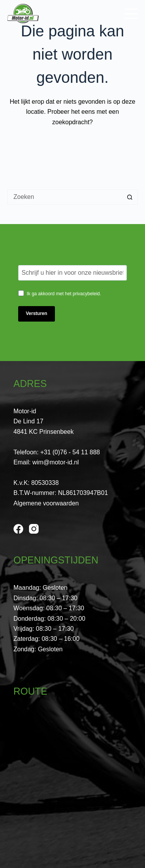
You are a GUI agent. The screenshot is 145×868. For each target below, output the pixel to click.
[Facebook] (18, 529)
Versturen (37, 313)
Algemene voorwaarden (46, 503)
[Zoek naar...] (65, 197)
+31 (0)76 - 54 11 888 (70, 452)
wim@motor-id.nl (56, 462)
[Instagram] (34, 529)
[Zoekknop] (130, 197)
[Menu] (131, 14)
